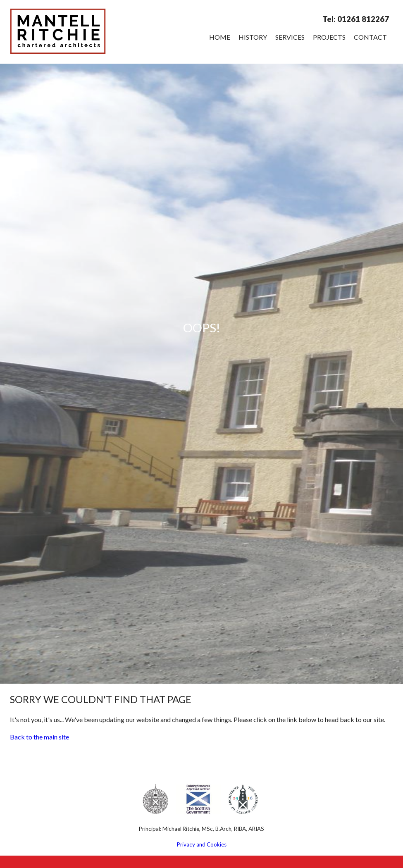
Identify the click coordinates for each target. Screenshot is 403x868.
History (253, 37)
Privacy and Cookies (202, 844)
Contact (370, 37)
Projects (329, 37)
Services (290, 37)
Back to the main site (39, 737)
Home (220, 37)
